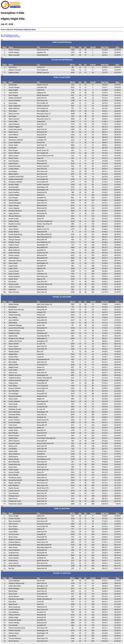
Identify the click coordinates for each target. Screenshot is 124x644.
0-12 (13, 35)
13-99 (16, 35)
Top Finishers (8, 35)
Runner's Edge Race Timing (27, 29)
